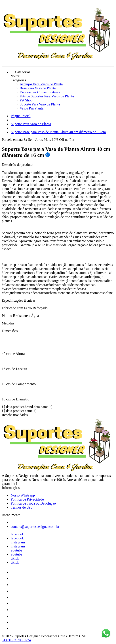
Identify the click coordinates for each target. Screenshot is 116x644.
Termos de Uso (22, 507)
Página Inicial (21, 116)
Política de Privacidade (27, 499)
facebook (17, 534)
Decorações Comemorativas (40, 92)
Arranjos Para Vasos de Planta (41, 84)
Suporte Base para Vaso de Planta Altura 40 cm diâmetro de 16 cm (58, 132)
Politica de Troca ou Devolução (33, 503)
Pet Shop (26, 100)
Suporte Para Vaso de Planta (40, 104)
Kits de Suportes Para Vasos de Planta (47, 96)
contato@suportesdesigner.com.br (35, 527)
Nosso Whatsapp (23, 495)
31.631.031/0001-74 (16, 640)
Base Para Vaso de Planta (38, 88)
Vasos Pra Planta (32, 108)
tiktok (15, 558)
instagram (18, 542)
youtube (17, 550)
